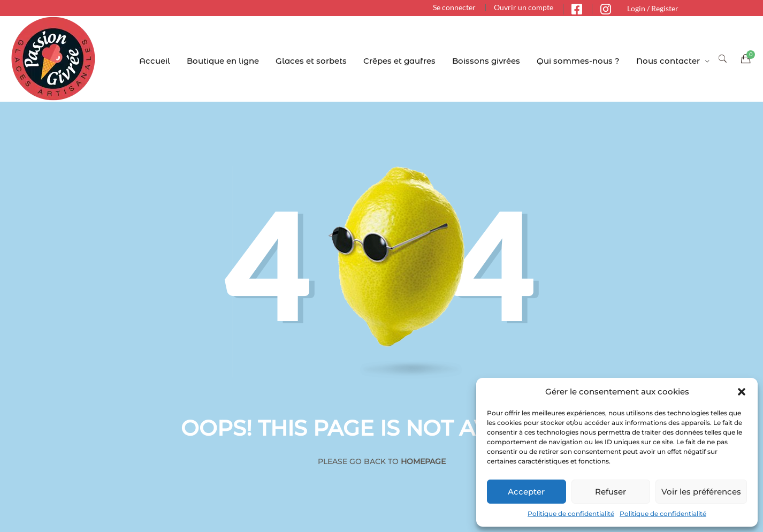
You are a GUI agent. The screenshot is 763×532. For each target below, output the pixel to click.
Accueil (155, 61)
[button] (742, 392)
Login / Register (653, 8)
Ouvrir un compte (524, 7)
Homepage (423, 461)
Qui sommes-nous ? (578, 61)
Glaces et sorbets (311, 61)
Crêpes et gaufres (399, 61)
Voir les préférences (701, 492)
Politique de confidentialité (571, 514)
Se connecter (454, 7)
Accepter (526, 492)
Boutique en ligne (223, 61)
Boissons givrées (486, 61)
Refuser (611, 492)
